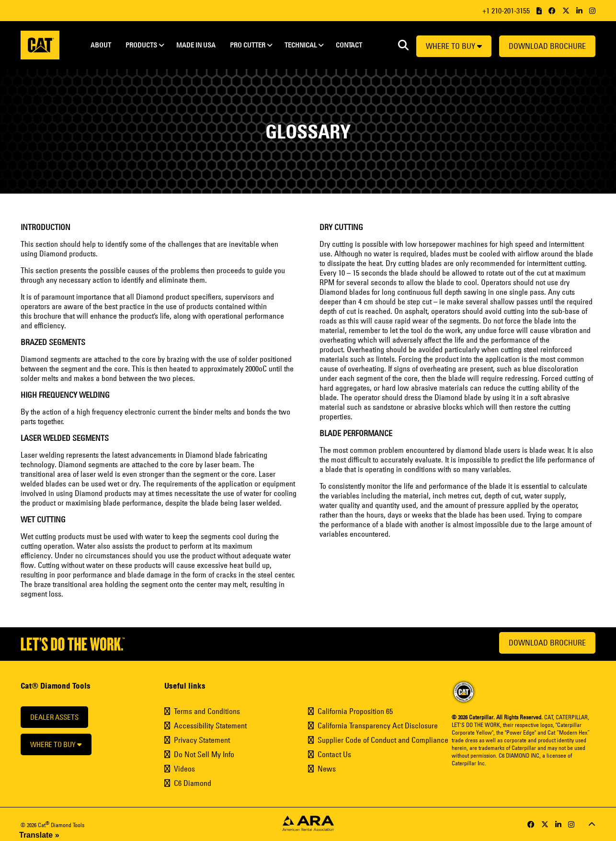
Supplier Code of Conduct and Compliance (383, 740)
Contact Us (334, 754)
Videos (184, 769)
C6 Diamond (193, 783)
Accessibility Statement (210, 726)
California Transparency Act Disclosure (378, 726)
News (327, 769)
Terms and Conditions (207, 711)
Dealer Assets (54, 717)
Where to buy (454, 46)
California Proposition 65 (355, 711)
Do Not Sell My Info (204, 754)
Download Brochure (547, 46)
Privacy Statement (202, 740)
